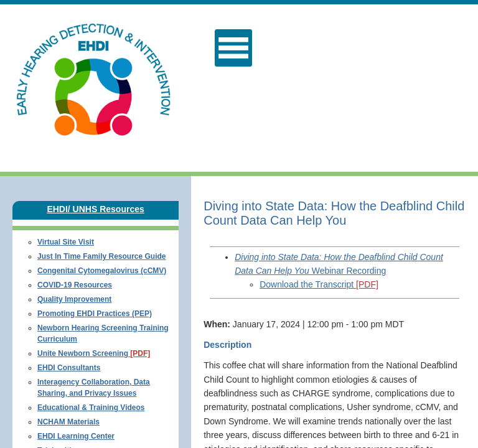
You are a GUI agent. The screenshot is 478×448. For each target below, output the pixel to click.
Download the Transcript (319, 284)
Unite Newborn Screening (94, 353)
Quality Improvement (74, 299)
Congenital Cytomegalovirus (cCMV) (102, 271)
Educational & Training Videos (91, 408)
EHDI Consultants (69, 368)
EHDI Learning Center (76, 436)
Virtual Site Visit (66, 242)
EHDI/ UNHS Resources (95, 209)
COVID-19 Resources (75, 285)
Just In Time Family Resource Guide (102, 256)
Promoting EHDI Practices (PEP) (95, 314)
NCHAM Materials (68, 422)
